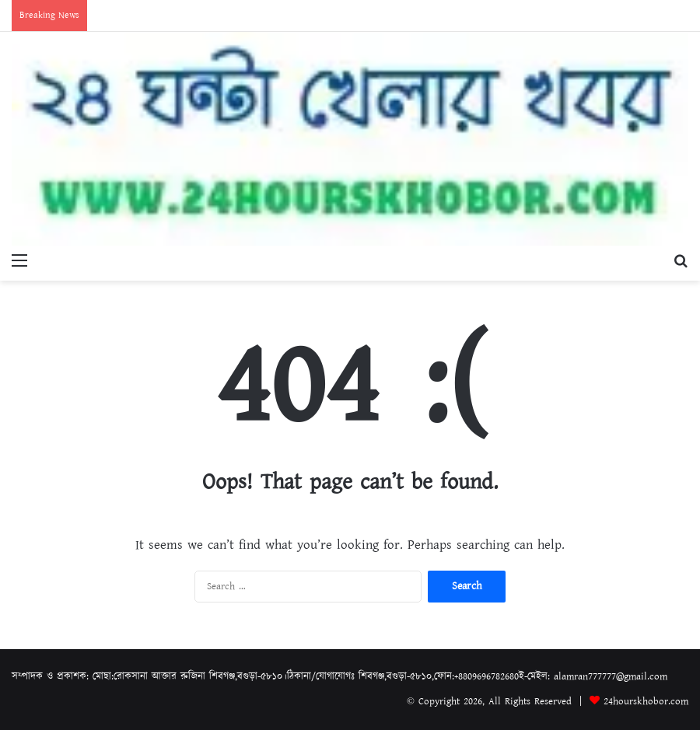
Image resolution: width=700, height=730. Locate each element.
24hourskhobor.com (646, 702)
